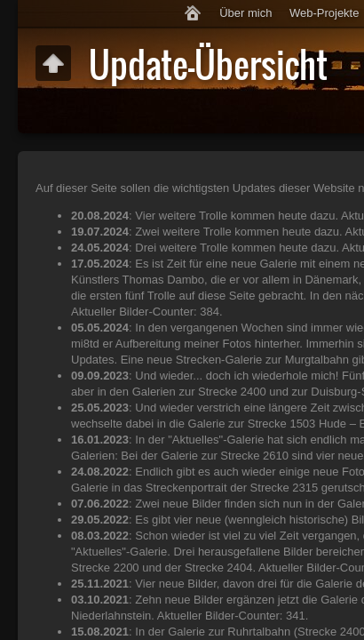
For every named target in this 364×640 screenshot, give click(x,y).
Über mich (245, 13)
